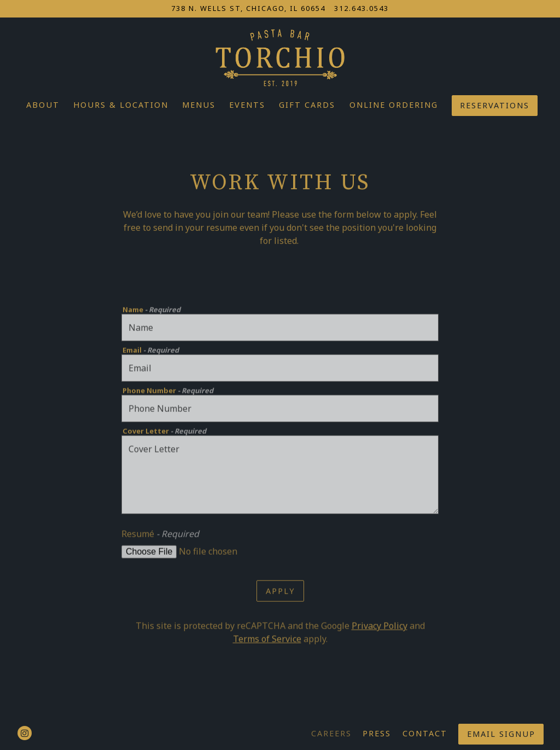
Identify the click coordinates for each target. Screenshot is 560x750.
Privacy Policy (380, 627)
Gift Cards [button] (307, 105)
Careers (331, 733)
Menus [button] (199, 105)
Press (377, 733)
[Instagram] (25, 733)
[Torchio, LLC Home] (280, 56)
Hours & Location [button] (121, 105)
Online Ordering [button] (394, 105)
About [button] (43, 105)
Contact (425, 733)
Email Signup (501, 734)
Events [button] (247, 105)
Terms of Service (267, 641)
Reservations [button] (495, 105)
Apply (280, 592)
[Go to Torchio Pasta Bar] (248, 8)
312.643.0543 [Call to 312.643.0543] (361, 8)
